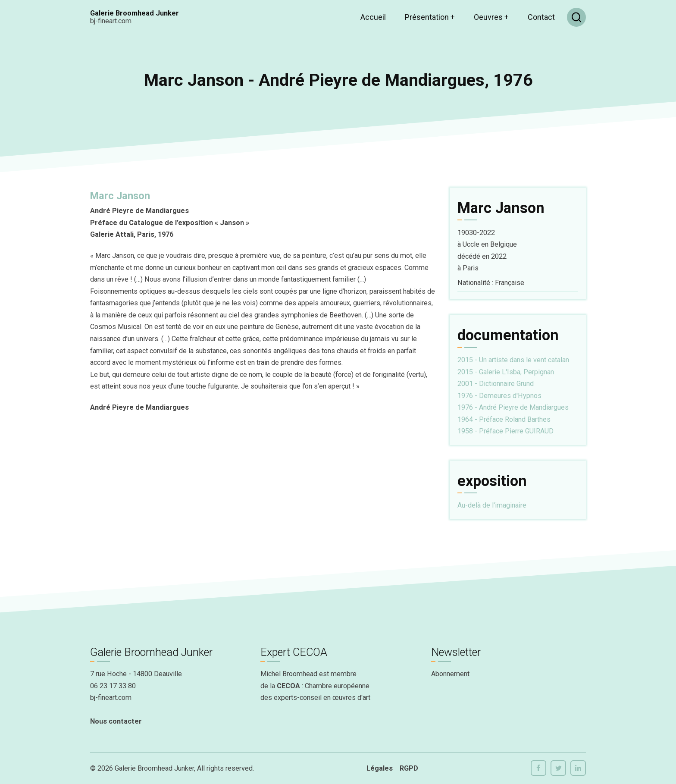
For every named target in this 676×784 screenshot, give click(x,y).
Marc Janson (120, 196)
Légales (380, 768)
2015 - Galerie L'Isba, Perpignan (506, 372)
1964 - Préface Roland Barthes (504, 419)
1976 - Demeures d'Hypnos (499, 396)
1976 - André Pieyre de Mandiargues (513, 407)
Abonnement (450, 674)
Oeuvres (491, 17)
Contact (541, 17)
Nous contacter (116, 721)
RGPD (409, 768)
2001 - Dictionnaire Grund (496, 384)
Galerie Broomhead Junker (135, 13)
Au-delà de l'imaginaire (492, 505)
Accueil (373, 17)
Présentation (430, 17)
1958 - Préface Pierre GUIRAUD (505, 431)
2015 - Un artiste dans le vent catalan (513, 360)
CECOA (288, 686)
